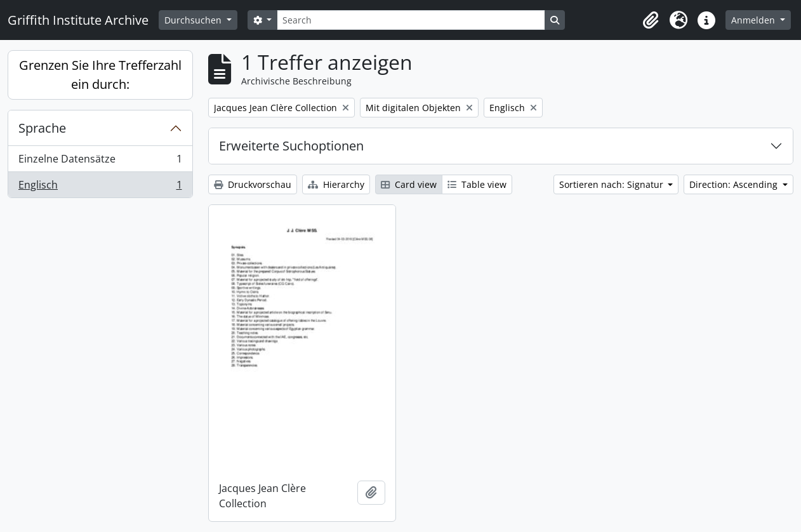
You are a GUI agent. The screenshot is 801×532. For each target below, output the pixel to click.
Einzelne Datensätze (100, 162)
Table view (477, 184)
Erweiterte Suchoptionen (291, 146)
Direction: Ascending (735, 184)
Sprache (42, 128)
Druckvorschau (253, 184)
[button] (651, 20)
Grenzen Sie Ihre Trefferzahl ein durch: (100, 75)
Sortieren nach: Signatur (612, 184)
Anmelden (754, 20)
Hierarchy (336, 184)
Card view (409, 184)
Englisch (100, 187)
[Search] (411, 20)
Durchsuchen (194, 20)
